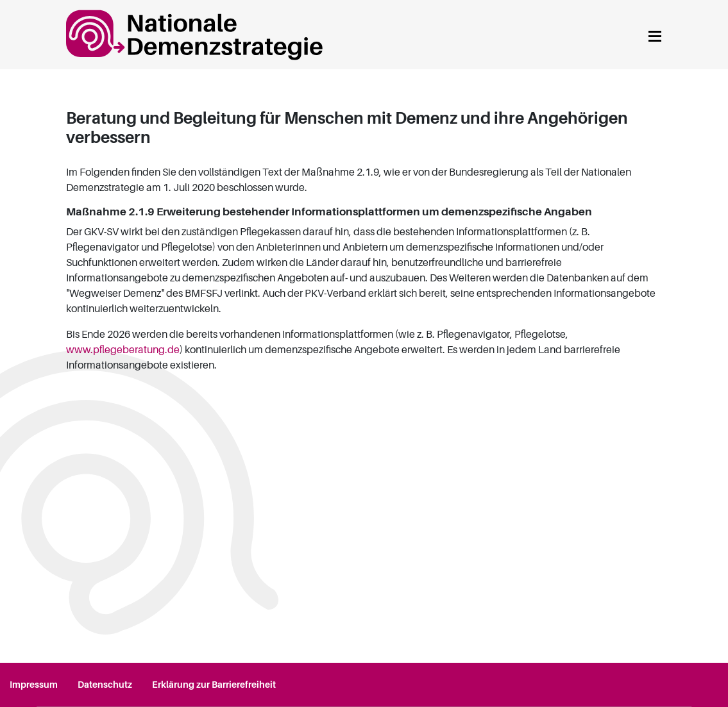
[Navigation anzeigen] (655, 34)
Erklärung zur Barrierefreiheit (214, 685)
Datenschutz (105, 685)
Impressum (34, 685)
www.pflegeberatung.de (123, 350)
